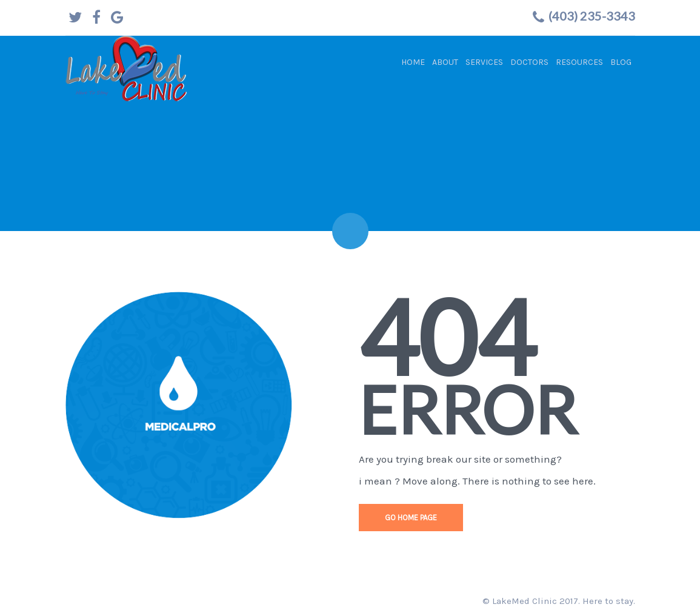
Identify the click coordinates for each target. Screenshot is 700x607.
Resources (579, 62)
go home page (411, 518)
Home (413, 62)
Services (484, 62)
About (445, 62)
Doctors (529, 62)
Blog (621, 62)
